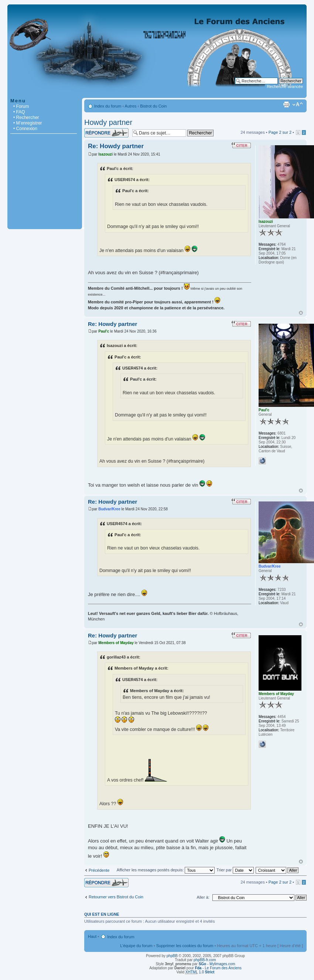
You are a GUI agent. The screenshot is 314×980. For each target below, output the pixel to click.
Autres (131, 106)
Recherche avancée (285, 86)
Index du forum (108, 106)
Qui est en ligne (102, 914)
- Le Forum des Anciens (218, 968)
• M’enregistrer (28, 123)
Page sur (280, 132)
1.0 (200, 972)
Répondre (106, 133)
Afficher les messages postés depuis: (166, 870)
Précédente (99, 870)
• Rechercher (26, 118)
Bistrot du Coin (153, 106)
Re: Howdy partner (116, 146)
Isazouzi (105, 154)
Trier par (235, 870)
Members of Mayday (116, 643)
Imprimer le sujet (286, 105)
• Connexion (25, 129)
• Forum (21, 106)
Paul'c (104, 331)
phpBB (172, 956)
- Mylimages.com (217, 964)
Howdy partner (108, 122)
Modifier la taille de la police (298, 105)
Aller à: (203, 897)
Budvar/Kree (109, 509)
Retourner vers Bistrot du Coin (116, 897)
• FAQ (19, 112)
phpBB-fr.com (205, 960)
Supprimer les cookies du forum (185, 946)
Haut (301, 313)
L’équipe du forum (136, 946)
